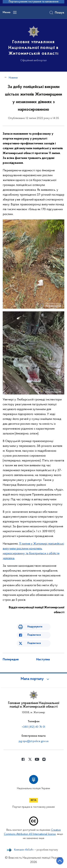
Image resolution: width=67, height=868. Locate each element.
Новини (13, 78)
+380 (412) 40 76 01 (33, 727)
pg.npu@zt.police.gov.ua (34, 741)
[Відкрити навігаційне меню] (15, 12)
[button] (34, 679)
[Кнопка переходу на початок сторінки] (60, 861)
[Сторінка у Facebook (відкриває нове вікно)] (23, 759)
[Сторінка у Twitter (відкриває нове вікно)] (30, 759)
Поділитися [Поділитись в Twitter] (34, 643)
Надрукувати (35, 627)
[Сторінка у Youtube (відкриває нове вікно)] (37, 759)
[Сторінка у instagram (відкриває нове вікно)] (44, 759)
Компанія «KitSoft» (24, 850)
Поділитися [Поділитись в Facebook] (34, 635)
